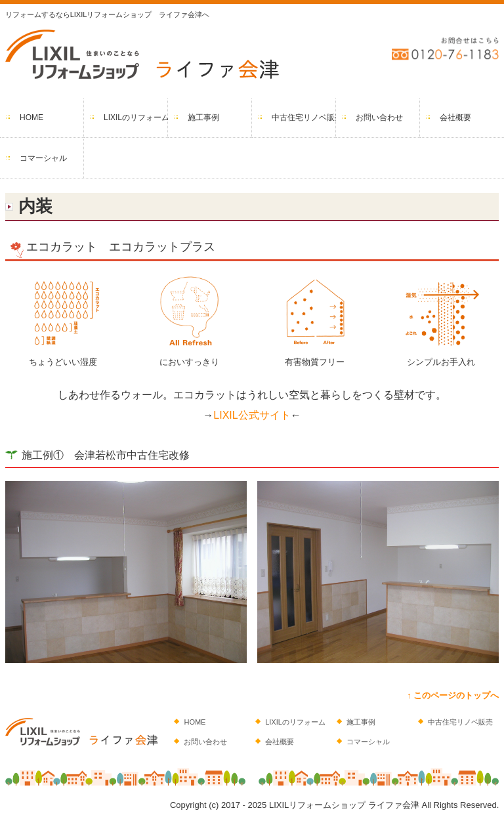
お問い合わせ (379, 117)
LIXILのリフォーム (136, 117)
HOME (31, 117)
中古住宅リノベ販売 (304, 117)
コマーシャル (43, 158)
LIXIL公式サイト (252, 415)
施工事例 (203, 117)
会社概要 (455, 117)
